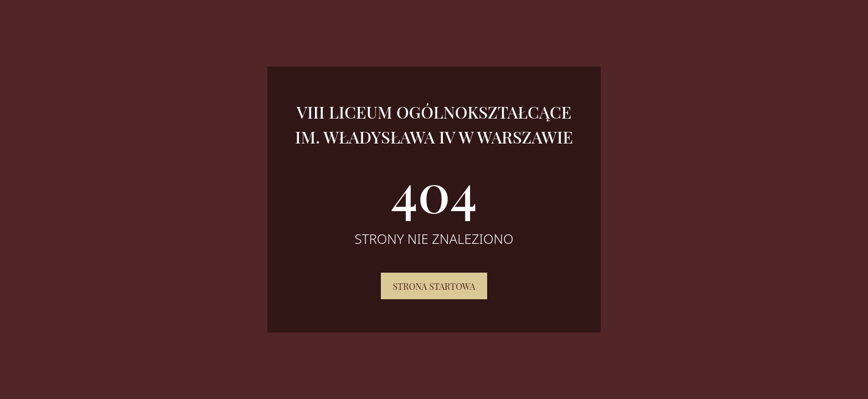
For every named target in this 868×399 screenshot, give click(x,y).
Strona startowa (434, 286)
